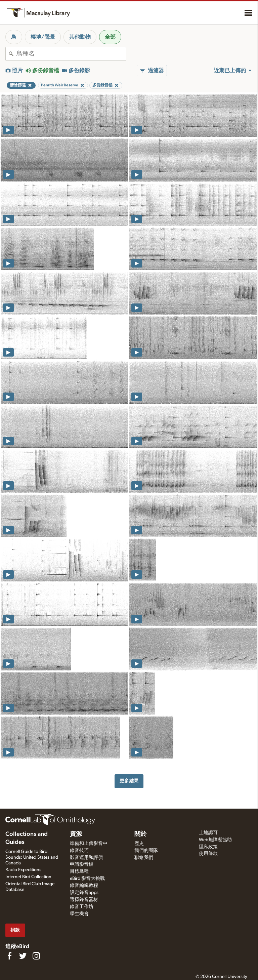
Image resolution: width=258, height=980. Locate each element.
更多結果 (129, 781)
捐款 (15, 930)
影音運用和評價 (86, 858)
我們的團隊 (146, 851)
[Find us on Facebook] (9, 956)
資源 (76, 834)
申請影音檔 (82, 864)
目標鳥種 (79, 871)
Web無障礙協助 (215, 840)
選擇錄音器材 (84, 900)
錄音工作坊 (82, 907)
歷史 (139, 844)
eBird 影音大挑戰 (87, 879)
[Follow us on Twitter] (23, 956)
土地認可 (208, 833)
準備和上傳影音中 (89, 844)
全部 (110, 37)
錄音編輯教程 (84, 886)
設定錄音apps (84, 893)
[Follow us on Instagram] (36, 956)
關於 (140, 834)
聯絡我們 (144, 858)
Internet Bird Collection (28, 877)
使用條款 (208, 854)
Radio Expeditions (23, 870)
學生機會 (79, 914)
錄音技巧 (79, 851)
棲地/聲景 (43, 37)
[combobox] (71, 54)
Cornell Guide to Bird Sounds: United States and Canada (32, 857)
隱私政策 (208, 847)
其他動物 (80, 37)
